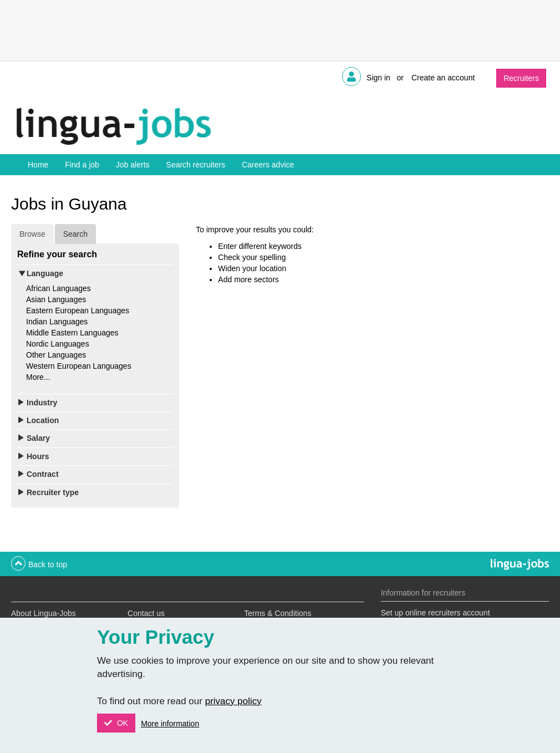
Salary (38, 438)
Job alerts (133, 165)
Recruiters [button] (521, 78)
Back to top (48, 564)
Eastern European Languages (78, 311)
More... (38, 377)
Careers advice (268, 165)
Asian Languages (56, 299)
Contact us (146, 613)
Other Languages (56, 355)
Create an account (443, 78)
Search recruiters (196, 165)
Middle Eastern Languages (72, 333)
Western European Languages (79, 366)
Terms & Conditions (278, 613)
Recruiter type (53, 492)
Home (38, 165)
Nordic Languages (58, 344)
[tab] (95, 273)
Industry (42, 403)
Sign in (378, 78)
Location (43, 420)
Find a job (82, 165)
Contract (43, 474)
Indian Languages (57, 322)
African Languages (58, 288)
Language (45, 273)
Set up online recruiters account (436, 613)
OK (121, 723)
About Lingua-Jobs (44, 613)
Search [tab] (75, 234)
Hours (38, 456)
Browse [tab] (32, 234)
